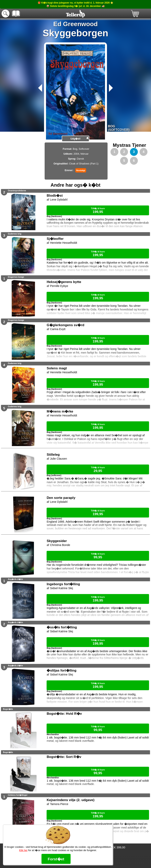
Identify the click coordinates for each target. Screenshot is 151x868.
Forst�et (56, 859)
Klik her (23, 850)
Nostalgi (81, 170)
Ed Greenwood (75, 24)
